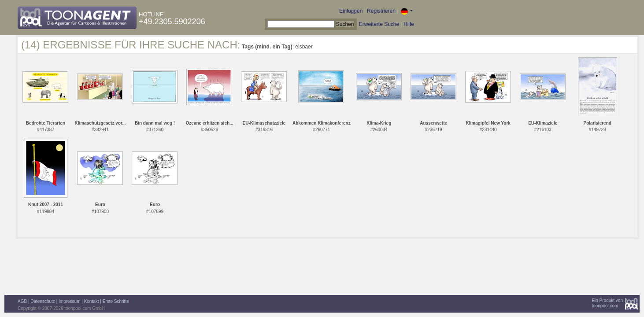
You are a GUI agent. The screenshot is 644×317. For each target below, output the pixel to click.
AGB (22, 301)
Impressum (69, 301)
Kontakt (92, 301)
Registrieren (381, 11)
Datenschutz (43, 301)
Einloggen (351, 11)
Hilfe (409, 24)
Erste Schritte (116, 301)
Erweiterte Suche (379, 24)
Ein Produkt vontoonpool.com (607, 303)
